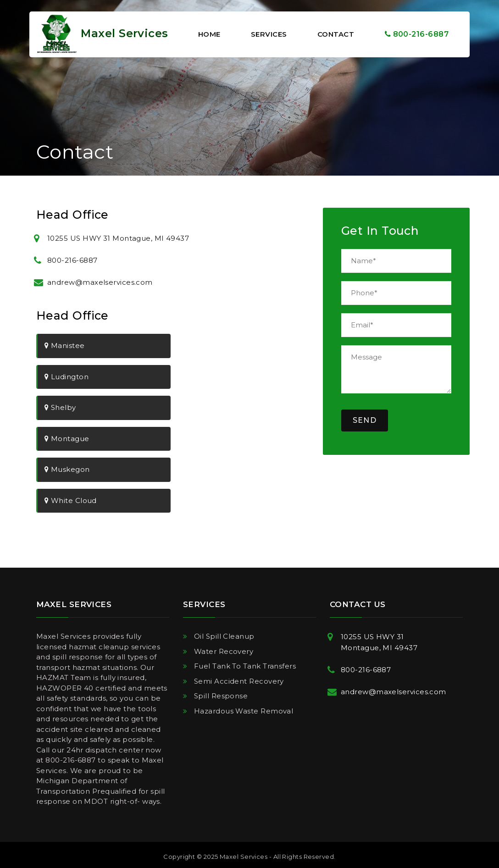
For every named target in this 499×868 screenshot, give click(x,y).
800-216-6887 (417, 34)
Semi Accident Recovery (239, 681)
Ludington (67, 377)
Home (209, 34)
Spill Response (221, 696)
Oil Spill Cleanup (224, 636)
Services (269, 34)
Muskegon (67, 469)
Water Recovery (224, 651)
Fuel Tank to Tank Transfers (245, 666)
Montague (67, 439)
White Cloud (71, 500)
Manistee (65, 346)
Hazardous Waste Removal (244, 711)
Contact (336, 34)
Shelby (60, 407)
